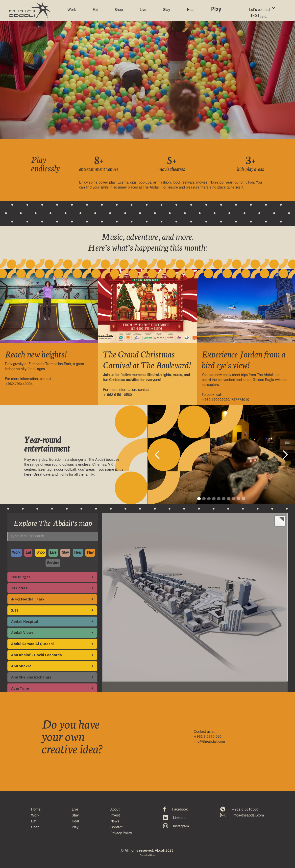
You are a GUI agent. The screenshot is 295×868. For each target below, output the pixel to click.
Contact (116, 827)
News (115, 821)
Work (72, 10)
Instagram (181, 826)
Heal (191, 10)
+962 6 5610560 (245, 810)
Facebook (180, 810)
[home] (30, 11)
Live (143, 10)
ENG (254, 16)
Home (36, 810)
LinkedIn (180, 818)
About (115, 810)
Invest (115, 815)
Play (216, 10)
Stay (167, 10)
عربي (263, 16)
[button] (255, 8)
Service (53, 563)
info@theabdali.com (248, 815)
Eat (95, 10)
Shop (119, 10)
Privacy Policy (121, 833)
